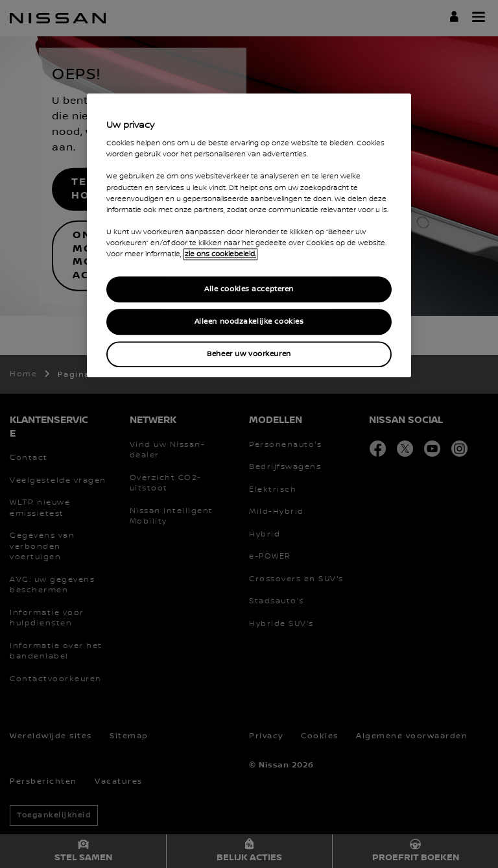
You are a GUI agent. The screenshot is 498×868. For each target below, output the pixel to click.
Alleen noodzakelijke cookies (249, 321)
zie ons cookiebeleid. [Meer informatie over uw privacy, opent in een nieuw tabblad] (220, 254)
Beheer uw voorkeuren (249, 354)
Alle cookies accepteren (249, 289)
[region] (249, 235)
